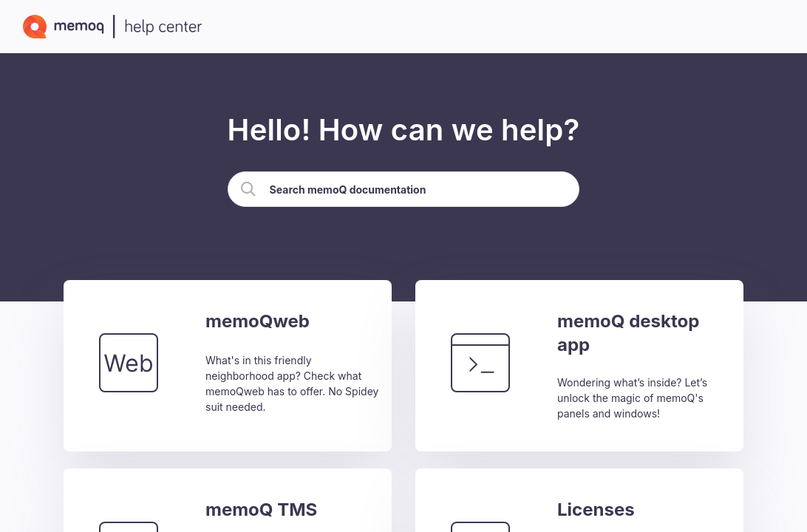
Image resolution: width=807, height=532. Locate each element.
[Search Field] (404, 189)
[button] (248, 189)
